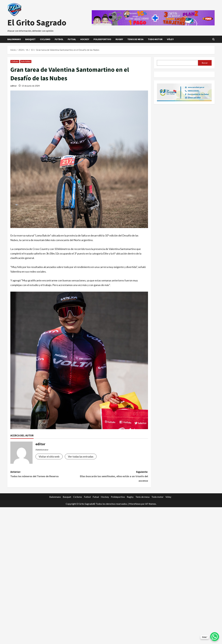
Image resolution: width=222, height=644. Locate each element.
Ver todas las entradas (81, 456)
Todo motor (155, 39)
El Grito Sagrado (37, 22)
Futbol (59, 39)
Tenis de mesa (135, 39)
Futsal (72, 39)
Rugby (119, 39)
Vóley (170, 39)
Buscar (205, 63)
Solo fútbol (26, 61)
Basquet (30, 39)
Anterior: (45, 474)
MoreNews (135, 504)
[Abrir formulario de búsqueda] (213, 39)
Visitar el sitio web (49, 456)
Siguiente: (114, 477)
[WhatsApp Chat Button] (215, 637)
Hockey (85, 39)
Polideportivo (102, 39)
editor (14, 86)
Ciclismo (45, 39)
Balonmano (14, 39)
